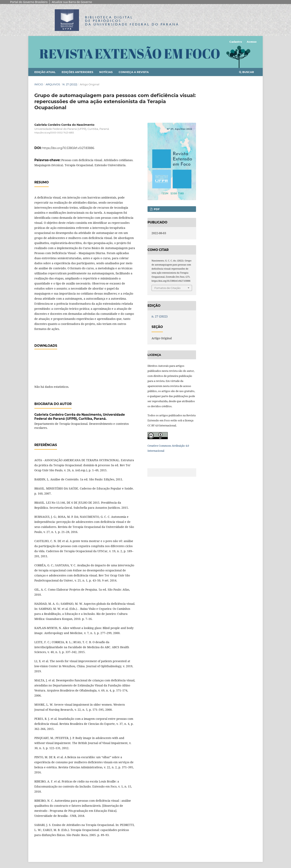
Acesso (252, 42)
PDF (156, 209)
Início (39, 84)
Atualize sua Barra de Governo (72, 2)
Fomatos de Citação (167, 288)
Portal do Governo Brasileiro (29, 2)
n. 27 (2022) (70, 84)
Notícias (106, 72)
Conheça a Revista (134, 72)
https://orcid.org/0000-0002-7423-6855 (54, 133)
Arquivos (53, 84)
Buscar (247, 72)
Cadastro (236, 42)
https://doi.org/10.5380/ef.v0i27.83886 (68, 148)
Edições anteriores (77, 72)
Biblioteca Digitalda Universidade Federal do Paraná (132, 21)
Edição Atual (45, 72)
